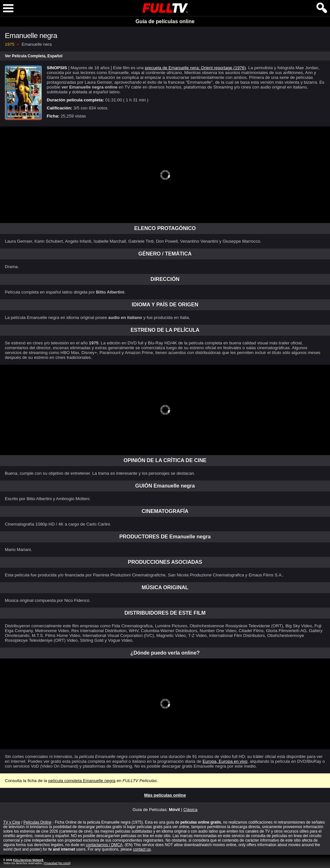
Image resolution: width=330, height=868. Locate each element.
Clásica (190, 810)
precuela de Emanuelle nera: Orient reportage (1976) (195, 68)
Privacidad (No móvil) (57, 863)
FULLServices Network (28, 860)
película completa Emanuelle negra (82, 781)
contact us (142, 849)
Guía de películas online (165, 21)
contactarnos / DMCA (104, 845)
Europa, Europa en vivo (225, 761)
